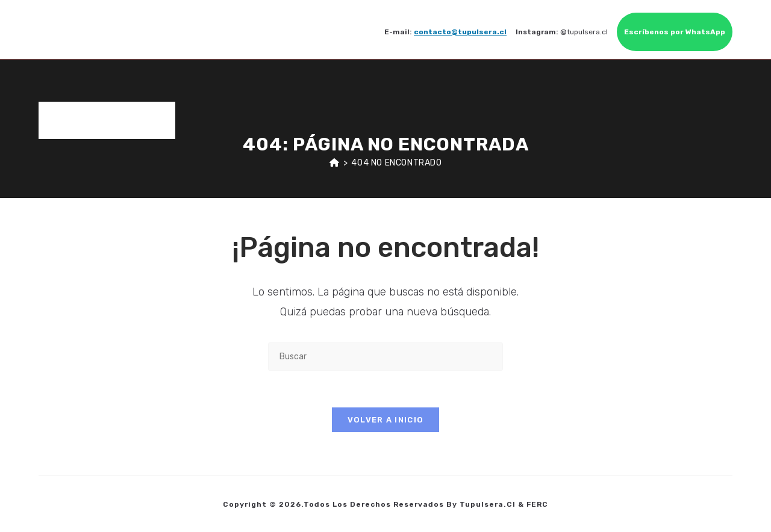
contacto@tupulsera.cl (460, 32)
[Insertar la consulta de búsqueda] (385, 357)
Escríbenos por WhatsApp (675, 32)
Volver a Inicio (386, 420)
